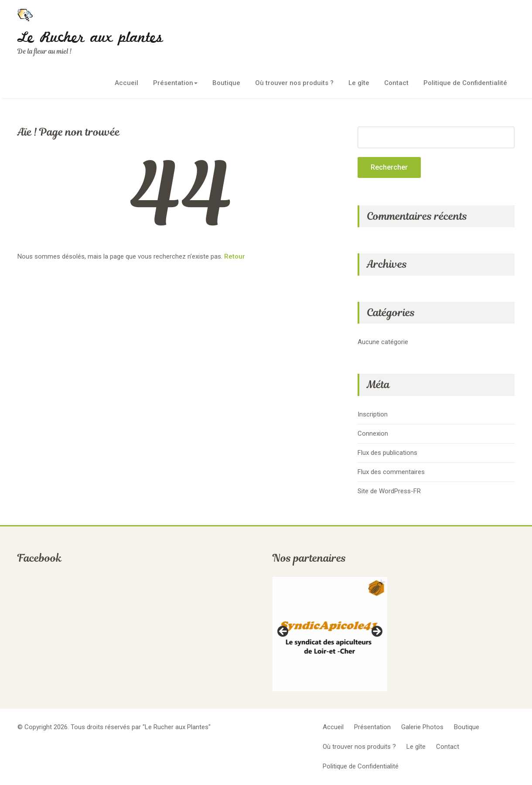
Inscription (373, 414)
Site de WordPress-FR (389, 491)
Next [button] (376, 632)
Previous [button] (283, 632)
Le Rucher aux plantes (90, 38)
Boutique (226, 83)
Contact (396, 83)
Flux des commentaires (391, 472)
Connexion (373, 433)
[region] (330, 634)
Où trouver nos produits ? (294, 83)
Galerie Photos (422, 727)
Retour (235, 256)
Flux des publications (387, 453)
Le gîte (359, 83)
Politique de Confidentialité (465, 83)
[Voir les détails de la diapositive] (330, 634)
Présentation (175, 83)
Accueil (126, 83)
